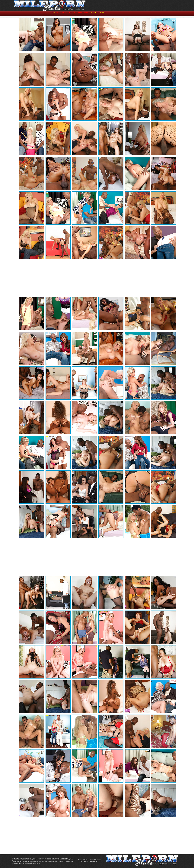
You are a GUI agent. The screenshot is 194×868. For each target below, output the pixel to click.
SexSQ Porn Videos (62, 12)
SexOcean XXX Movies (81, 12)
